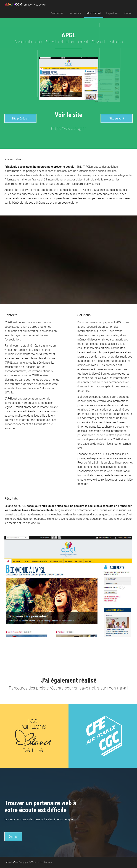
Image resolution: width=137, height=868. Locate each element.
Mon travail (94, 13)
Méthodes (57, 13)
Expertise (112, 13)
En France (75, 13)
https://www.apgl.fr (68, 129)
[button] (14, 587)
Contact (128, 13)
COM (25, 4)
